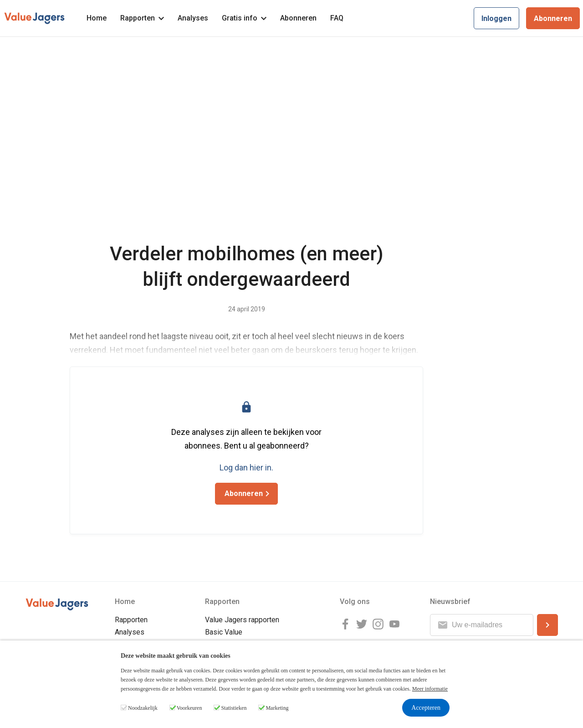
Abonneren (298, 18)
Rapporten (142, 18)
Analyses (193, 18)
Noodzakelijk (143, 708)
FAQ (337, 18)
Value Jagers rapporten (242, 620)
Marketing (277, 708)
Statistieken (234, 708)
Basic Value (224, 632)
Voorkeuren (189, 708)
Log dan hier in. (246, 467)
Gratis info (244, 18)
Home (97, 18)
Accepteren (426, 708)
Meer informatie (430, 689)
